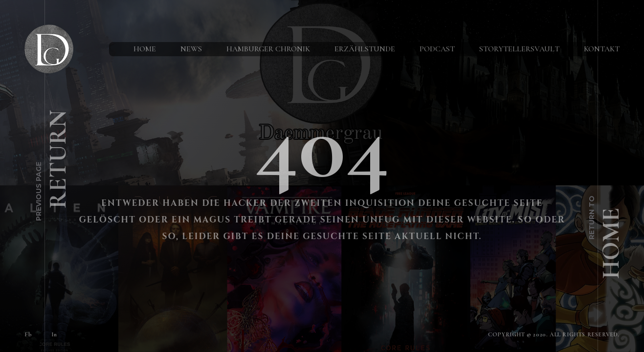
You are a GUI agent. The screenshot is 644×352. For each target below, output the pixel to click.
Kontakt (602, 49)
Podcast (437, 49)
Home (145, 49)
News (191, 49)
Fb (28, 334)
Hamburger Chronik (268, 49)
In (54, 334)
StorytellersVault (519, 49)
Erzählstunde (365, 49)
